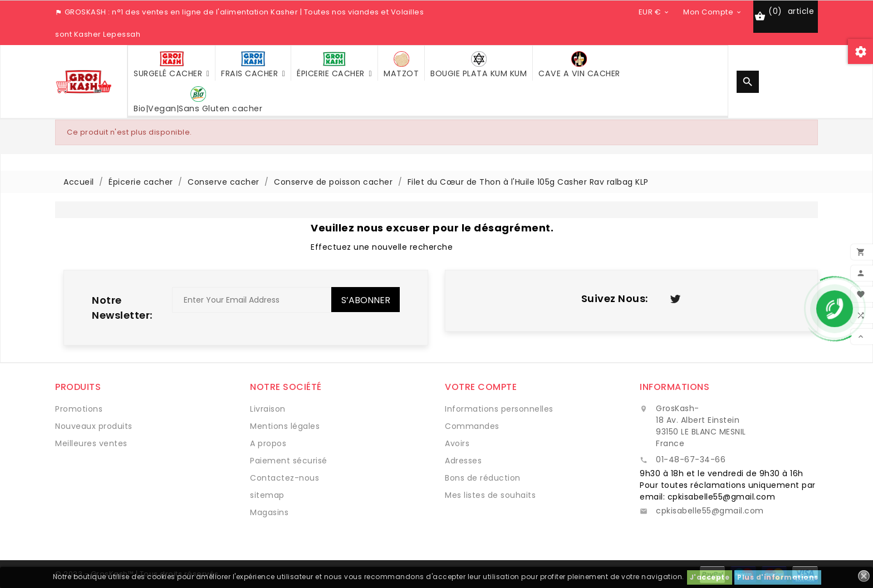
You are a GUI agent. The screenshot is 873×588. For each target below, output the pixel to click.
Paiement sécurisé (289, 461)
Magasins (269, 512)
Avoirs (457, 443)
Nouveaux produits (94, 426)
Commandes (472, 426)
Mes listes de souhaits (490, 495)
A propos (268, 443)
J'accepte (710, 577)
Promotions (79, 409)
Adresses (463, 461)
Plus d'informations (778, 577)
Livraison (268, 409)
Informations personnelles (499, 409)
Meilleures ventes (91, 443)
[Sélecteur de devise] (654, 12)
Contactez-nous (285, 478)
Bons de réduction (483, 478)
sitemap (267, 495)
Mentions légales (285, 426)
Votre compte (481, 387)
